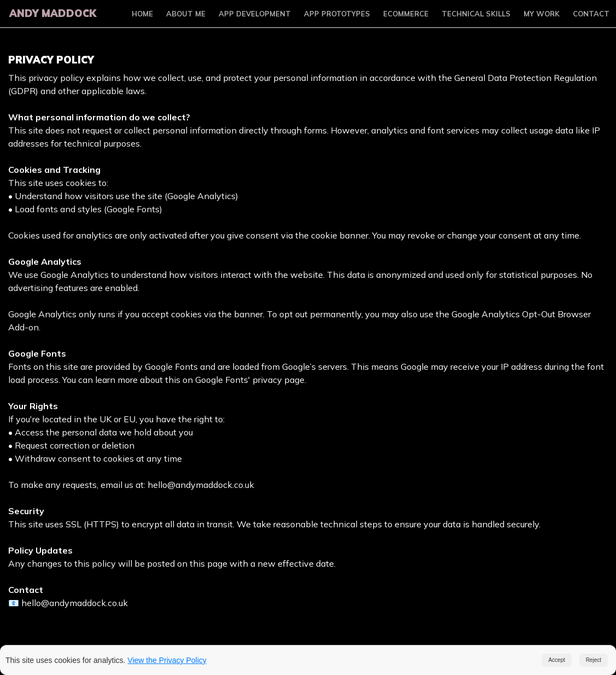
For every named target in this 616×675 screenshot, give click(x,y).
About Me (186, 14)
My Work (542, 14)
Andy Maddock (52, 13)
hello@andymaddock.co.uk (201, 485)
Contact (591, 14)
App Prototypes (337, 14)
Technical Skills (476, 14)
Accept (557, 660)
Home (142, 14)
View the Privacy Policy (167, 660)
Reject (594, 660)
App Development (255, 14)
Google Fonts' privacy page (250, 380)
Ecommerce (406, 14)
